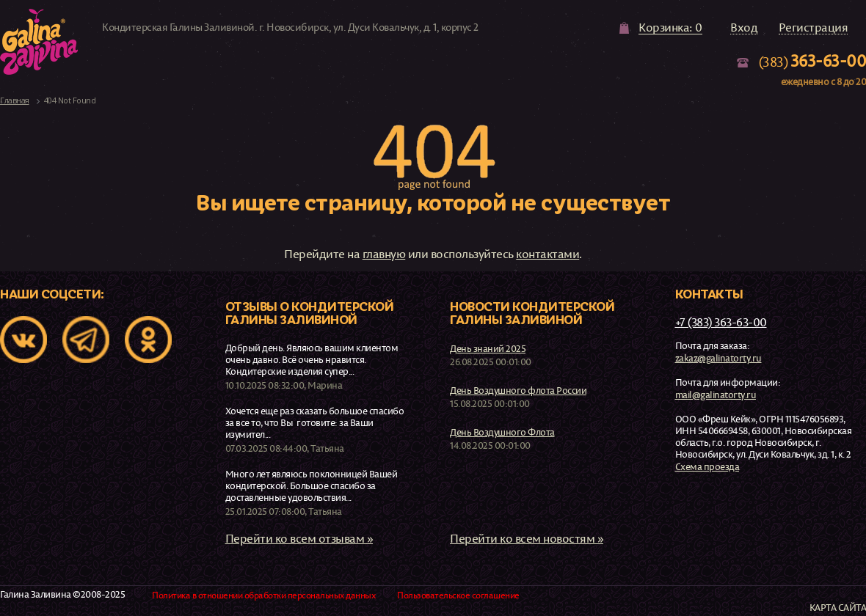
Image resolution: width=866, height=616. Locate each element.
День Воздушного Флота (502, 432)
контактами (547, 254)
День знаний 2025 (488, 348)
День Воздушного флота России (518, 390)
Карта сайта (838, 608)
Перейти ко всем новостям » (527, 538)
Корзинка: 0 (670, 28)
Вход (744, 28)
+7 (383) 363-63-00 (721, 322)
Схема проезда (707, 466)
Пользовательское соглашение (458, 595)
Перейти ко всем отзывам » (299, 538)
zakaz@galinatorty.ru (718, 358)
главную (384, 254)
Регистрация (814, 28)
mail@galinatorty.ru (716, 395)
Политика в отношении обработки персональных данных (263, 595)
